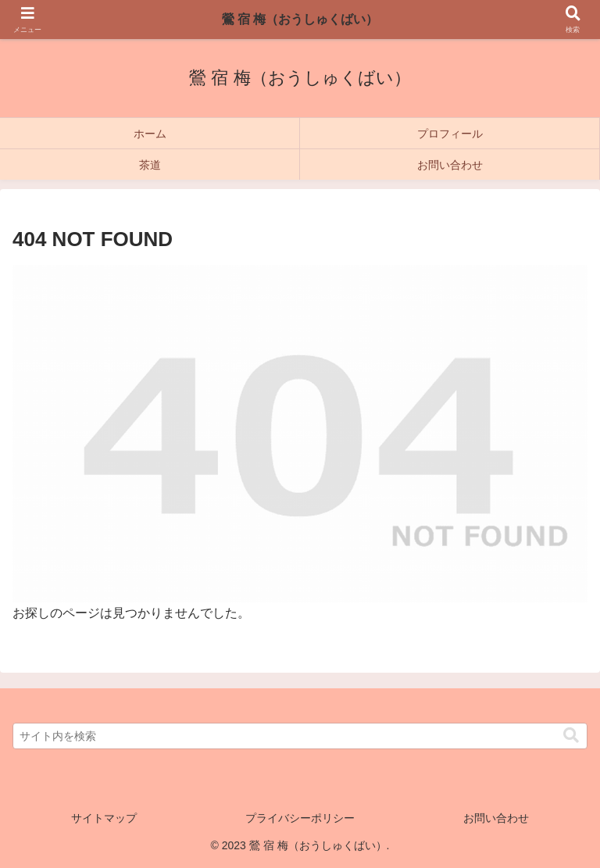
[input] (300, 736)
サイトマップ (104, 818)
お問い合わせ (496, 818)
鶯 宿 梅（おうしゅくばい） (300, 19)
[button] (571, 736)
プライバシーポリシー (300, 818)
